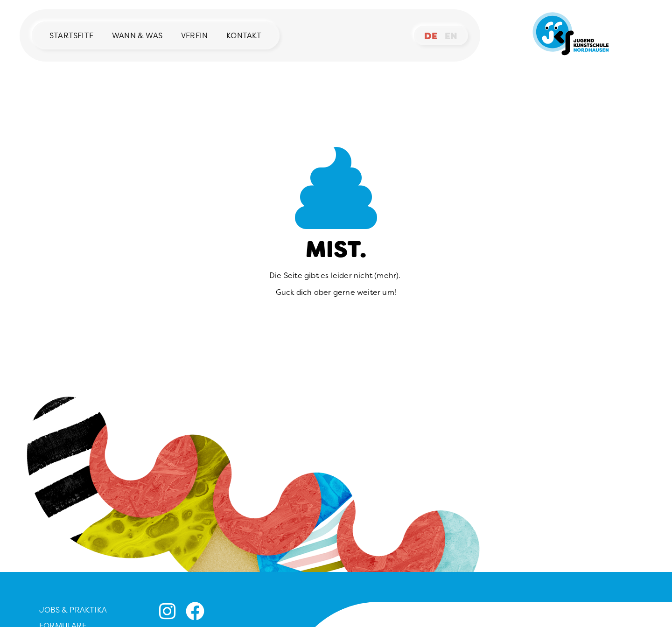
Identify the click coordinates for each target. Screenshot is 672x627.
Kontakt (244, 35)
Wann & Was (137, 35)
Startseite (71, 35)
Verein (194, 35)
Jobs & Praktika (73, 610)
